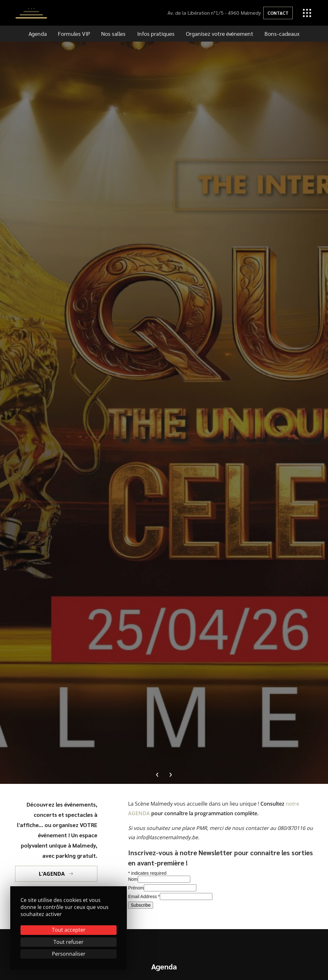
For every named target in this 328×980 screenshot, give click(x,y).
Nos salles (113, 33)
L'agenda (56, 874)
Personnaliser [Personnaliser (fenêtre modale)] (69, 954)
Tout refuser (69, 942)
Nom (133, 879)
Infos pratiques (156, 33)
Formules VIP (74, 33)
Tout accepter (69, 930)
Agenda (38, 33)
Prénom (136, 888)
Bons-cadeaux (282, 33)
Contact (278, 13)
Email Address (144, 896)
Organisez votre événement (220, 33)
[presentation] (157, 774)
